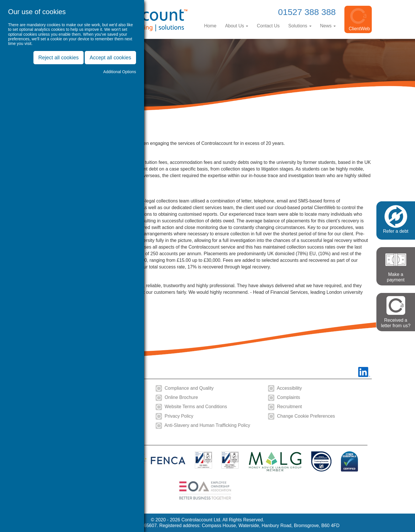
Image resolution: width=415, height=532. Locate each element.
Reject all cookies (59, 58)
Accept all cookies (110, 58)
